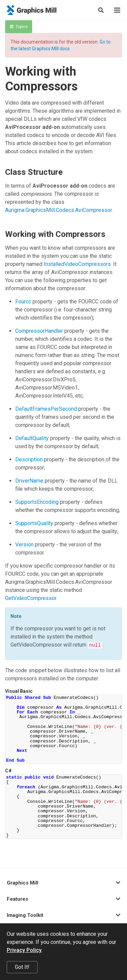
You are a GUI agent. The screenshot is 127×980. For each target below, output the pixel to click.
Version (24, 545)
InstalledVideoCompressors (77, 264)
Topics (19, 27)
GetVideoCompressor (31, 598)
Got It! (22, 967)
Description (29, 459)
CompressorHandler (39, 331)
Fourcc (23, 302)
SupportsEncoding (37, 502)
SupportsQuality (34, 523)
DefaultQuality (32, 438)
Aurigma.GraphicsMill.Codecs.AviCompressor (58, 210)
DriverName (29, 481)
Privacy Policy (24, 950)
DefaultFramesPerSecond (46, 409)
